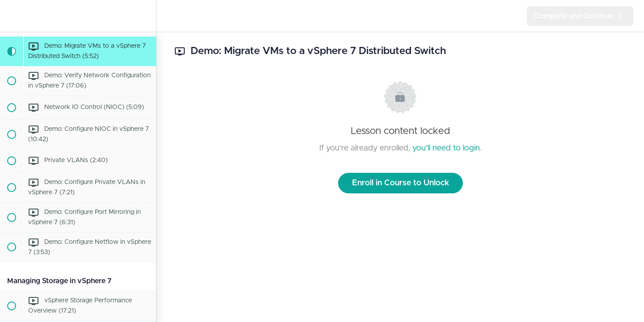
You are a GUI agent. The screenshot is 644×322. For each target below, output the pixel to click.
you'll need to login (446, 148)
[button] (11, 16)
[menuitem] (145, 16)
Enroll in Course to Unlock (400, 183)
